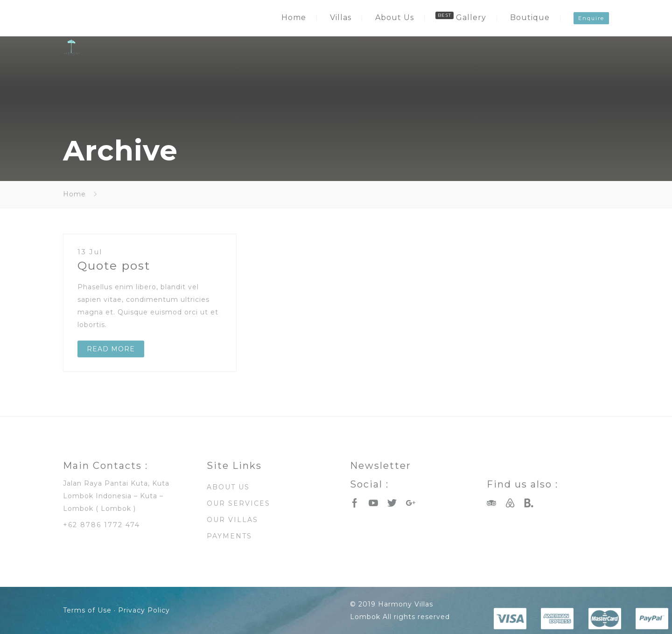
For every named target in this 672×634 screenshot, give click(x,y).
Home (294, 17)
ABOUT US (228, 487)
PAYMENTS (229, 536)
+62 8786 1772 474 (101, 525)
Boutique (530, 17)
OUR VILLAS (232, 520)
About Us (395, 17)
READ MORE (111, 349)
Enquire (591, 18)
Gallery (471, 17)
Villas (341, 17)
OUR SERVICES (238, 503)
